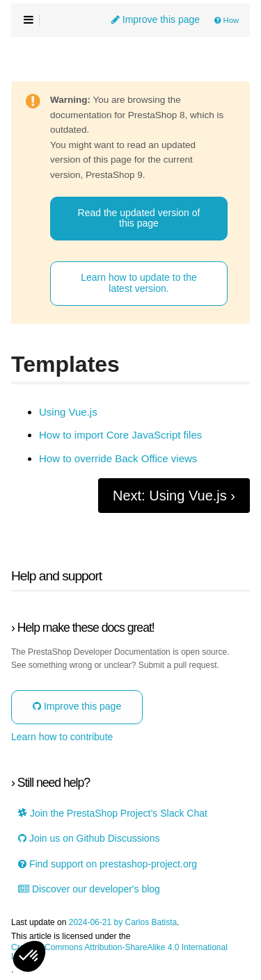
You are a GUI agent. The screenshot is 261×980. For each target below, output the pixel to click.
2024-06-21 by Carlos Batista (123, 923)
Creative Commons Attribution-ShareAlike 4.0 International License (119, 952)
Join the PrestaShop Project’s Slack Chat (113, 814)
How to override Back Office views (118, 459)
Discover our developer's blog (89, 889)
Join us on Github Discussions (89, 839)
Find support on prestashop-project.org (108, 864)
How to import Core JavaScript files (120, 435)
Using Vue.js (68, 412)
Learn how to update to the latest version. (139, 283)
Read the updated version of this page (139, 218)
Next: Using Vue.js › (174, 496)
